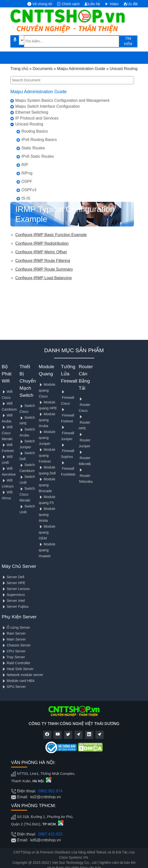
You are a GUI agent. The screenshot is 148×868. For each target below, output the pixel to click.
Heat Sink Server (18, 669)
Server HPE (14, 583)
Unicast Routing (29, 124)
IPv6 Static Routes (38, 156)
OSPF (27, 182)
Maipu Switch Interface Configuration (47, 106)
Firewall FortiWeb (68, 469)
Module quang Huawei (47, 550)
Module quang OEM (47, 532)
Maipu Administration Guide (38, 92)
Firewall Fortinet (68, 415)
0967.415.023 (50, 834)
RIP (25, 165)
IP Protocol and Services (37, 118)
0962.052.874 (50, 791)
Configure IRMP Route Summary (44, 269)
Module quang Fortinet (47, 455)
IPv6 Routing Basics (39, 140)
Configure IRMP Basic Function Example (51, 235)
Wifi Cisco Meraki (7, 433)
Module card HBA (18, 681)
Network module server (22, 675)
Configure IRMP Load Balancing (43, 278)
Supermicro (13, 595)
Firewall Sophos (68, 451)
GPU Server (14, 687)
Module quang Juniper (47, 438)
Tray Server (13, 657)
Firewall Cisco (68, 398)
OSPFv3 (29, 190)
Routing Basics (35, 131)
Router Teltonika (86, 476)
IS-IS (26, 198)
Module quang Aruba (47, 420)
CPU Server (14, 651)
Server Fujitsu (15, 607)
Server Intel (13, 601)
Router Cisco (84, 405)
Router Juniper (84, 440)
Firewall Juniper (68, 433)
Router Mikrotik (85, 458)
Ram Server (14, 633)
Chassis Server (16, 645)
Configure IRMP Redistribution (42, 243)
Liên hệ (92, 4)
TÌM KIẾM (128, 41)
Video (112, 4)
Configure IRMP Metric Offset (41, 252)
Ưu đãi (130, 4)
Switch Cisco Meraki (27, 494)
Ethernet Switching (32, 112)
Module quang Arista (47, 515)
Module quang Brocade (47, 485)
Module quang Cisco (47, 390)
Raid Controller (16, 663)
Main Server (14, 639)
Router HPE (84, 423)
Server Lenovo (16, 589)
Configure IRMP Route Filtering (43, 261)
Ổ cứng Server (16, 627)
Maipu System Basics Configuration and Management (62, 100)
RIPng (27, 173)
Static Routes (33, 148)
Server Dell (13, 577)
